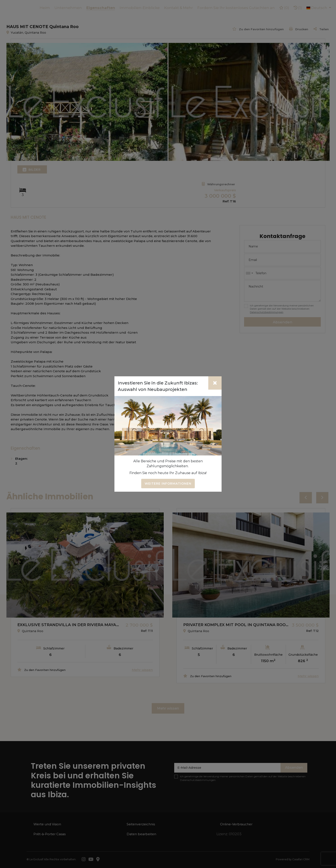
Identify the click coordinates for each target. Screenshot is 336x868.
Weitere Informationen (168, 484)
